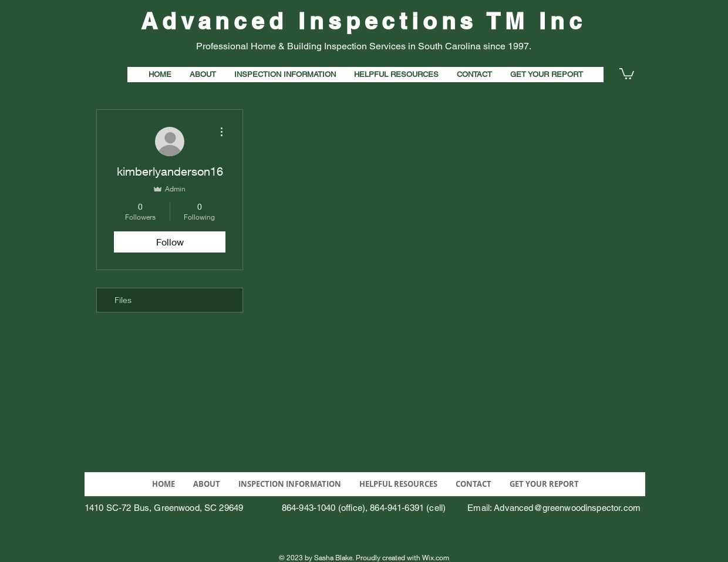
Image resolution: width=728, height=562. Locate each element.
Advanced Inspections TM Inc (364, 21)
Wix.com (436, 558)
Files (123, 300)
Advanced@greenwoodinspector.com (567, 508)
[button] (627, 73)
